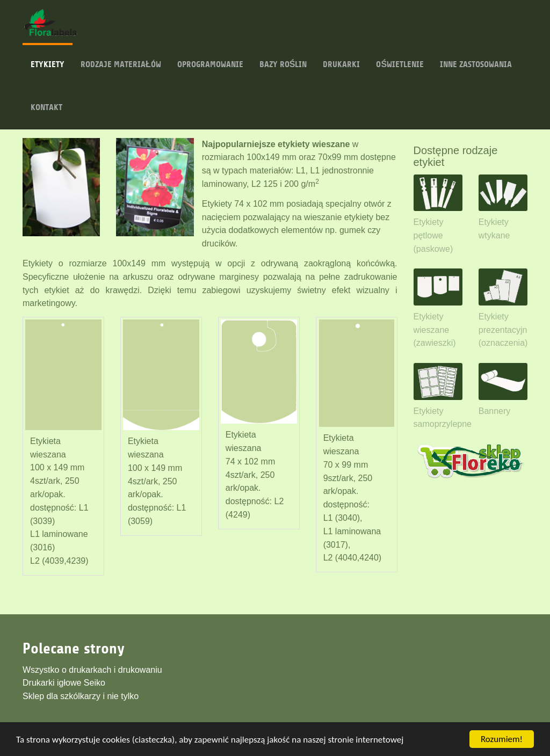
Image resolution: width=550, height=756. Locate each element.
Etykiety (48, 56)
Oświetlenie (400, 56)
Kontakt (46, 99)
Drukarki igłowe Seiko (64, 683)
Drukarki (341, 56)
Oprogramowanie (210, 56)
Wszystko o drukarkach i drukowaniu (92, 670)
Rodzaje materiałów (121, 56)
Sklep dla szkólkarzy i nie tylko (81, 696)
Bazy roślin (283, 56)
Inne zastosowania (476, 56)
